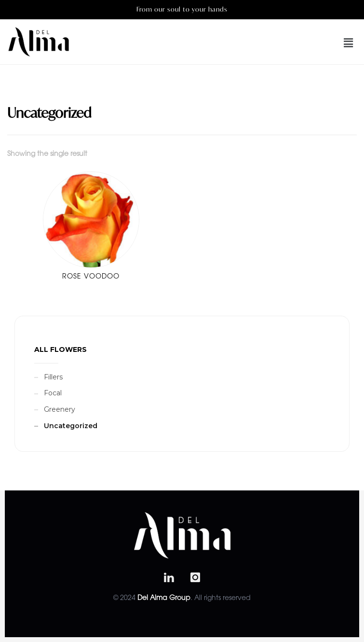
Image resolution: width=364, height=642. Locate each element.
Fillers (53, 377)
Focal (53, 393)
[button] (335, 43)
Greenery (60, 409)
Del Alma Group (164, 599)
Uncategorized (71, 426)
